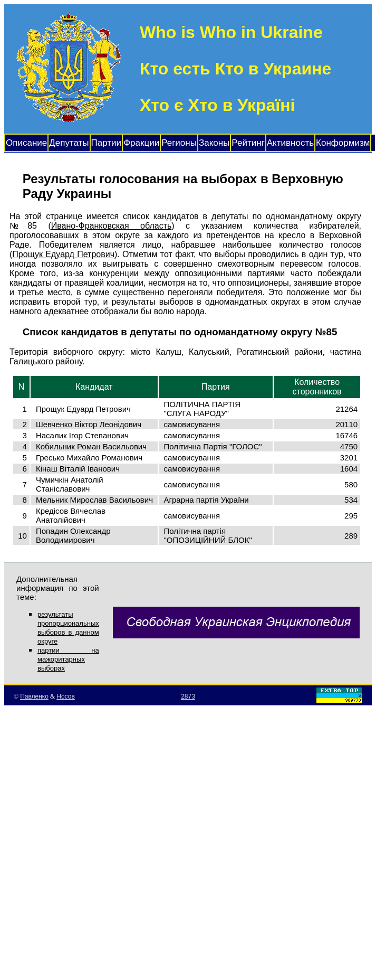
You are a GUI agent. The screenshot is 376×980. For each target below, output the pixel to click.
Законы (214, 143)
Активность (290, 143)
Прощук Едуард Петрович (63, 254)
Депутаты (69, 143)
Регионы (179, 143)
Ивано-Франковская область (112, 226)
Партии (107, 143)
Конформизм (343, 143)
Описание (26, 143)
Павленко (34, 696)
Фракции (141, 143)
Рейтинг (248, 143)
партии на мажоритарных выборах (68, 659)
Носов (66, 696)
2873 (188, 696)
